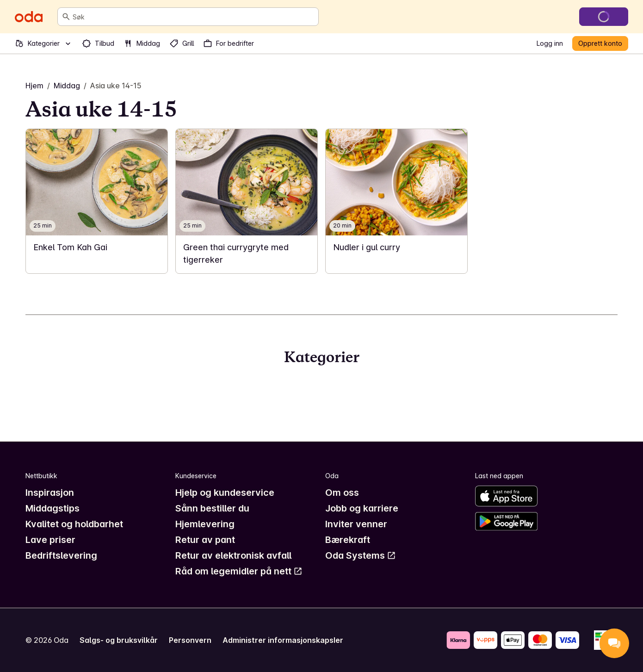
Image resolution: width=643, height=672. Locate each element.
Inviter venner (356, 524)
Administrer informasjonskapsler (283, 640)
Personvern (190, 640)
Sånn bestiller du (212, 508)
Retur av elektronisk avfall (233, 555)
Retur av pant (205, 540)
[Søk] (66, 17)
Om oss (342, 493)
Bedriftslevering (61, 555)
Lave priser (50, 540)
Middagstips (53, 508)
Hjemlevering (205, 524)
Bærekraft (348, 540)
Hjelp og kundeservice (225, 493)
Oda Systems (361, 555)
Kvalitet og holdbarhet (74, 524)
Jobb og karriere (362, 508)
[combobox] (194, 17)
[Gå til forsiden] (29, 17)
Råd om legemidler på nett (239, 571)
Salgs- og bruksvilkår (119, 640)
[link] (97, 201)
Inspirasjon (50, 493)
